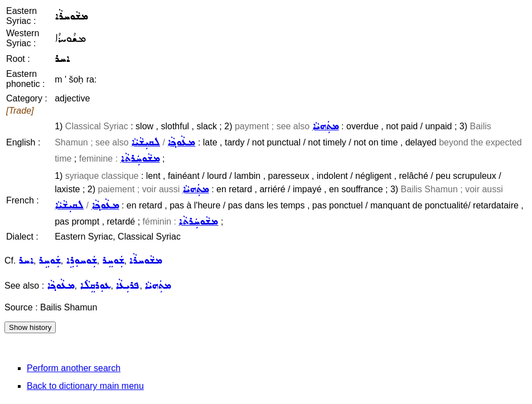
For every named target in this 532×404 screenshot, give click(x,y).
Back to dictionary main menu (85, 386)
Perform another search (74, 368)
